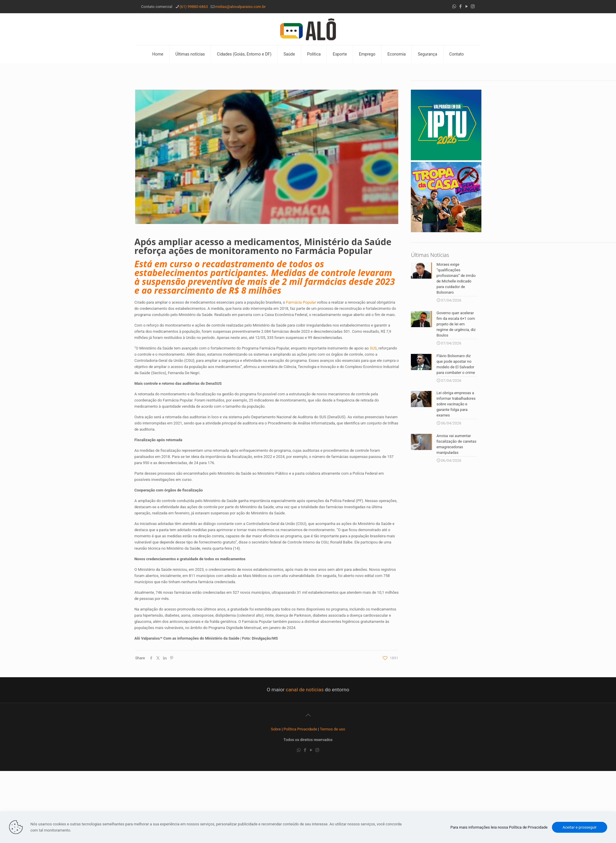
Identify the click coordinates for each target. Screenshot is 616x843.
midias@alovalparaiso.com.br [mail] (240, 7)
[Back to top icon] (308, 715)
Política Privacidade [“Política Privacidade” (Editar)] (300, 729)
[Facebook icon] (460, 6)
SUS (373, 348)
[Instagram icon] (473, 6)
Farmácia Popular (301, 302)
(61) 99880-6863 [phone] (194, 7)
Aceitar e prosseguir (580, 827)
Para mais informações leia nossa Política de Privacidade (499, 827)
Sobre (276, 729)
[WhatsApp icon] (454, 6)
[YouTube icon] (467, 6)
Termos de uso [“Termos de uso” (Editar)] (333, 729)
